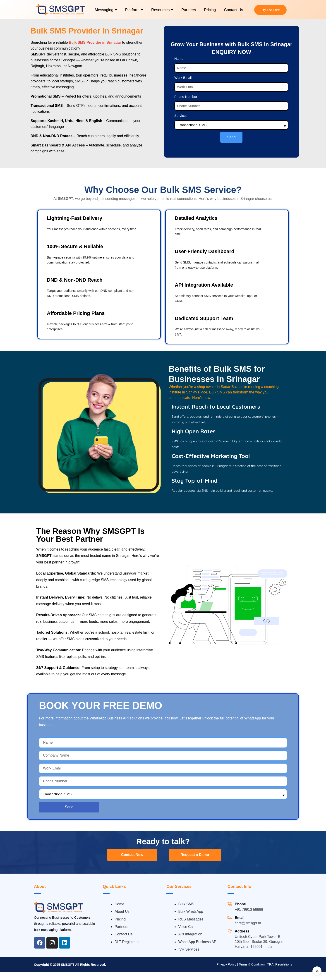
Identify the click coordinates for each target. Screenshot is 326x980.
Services (181, 116)
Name (179, 59)
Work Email (183, 78)
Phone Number (186, 97)
